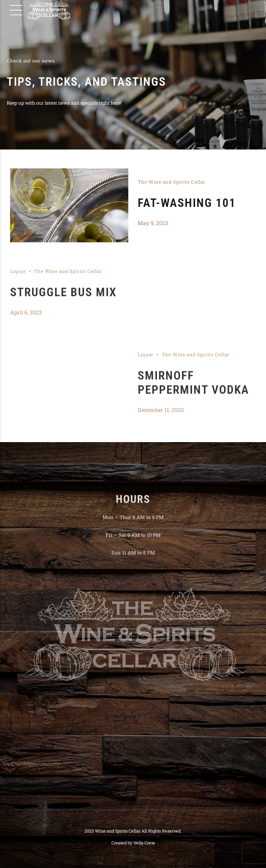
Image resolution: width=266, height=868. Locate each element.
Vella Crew (144, 843)
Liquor (18, 276)
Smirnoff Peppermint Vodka (193, 387)
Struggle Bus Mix (63, 297)
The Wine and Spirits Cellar (172, 182)
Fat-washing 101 (187, 203)
